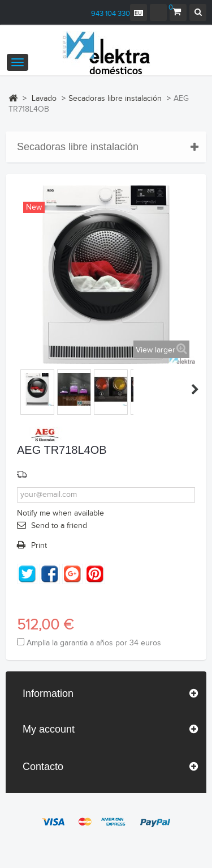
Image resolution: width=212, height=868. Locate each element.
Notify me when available (60, 513)
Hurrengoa (195, 389)
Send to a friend (59, 526)
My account (49, 729)
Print (39, 546)
